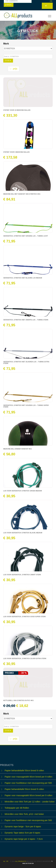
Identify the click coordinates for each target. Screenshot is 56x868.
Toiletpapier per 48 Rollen (17, 808)
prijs (14, 69)
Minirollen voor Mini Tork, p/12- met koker (24, 814)
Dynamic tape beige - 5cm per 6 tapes (23, 827)
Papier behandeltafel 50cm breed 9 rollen (24, 771)
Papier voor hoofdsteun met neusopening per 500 (28, 783)
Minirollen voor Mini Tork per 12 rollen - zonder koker (30, 802)
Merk (6, 44)
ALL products (21, 861)
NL (4, 861)
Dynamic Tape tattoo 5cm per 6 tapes (22, 833)
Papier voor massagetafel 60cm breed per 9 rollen (28, 777)
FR (51, 1)
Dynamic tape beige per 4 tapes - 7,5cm (24, 839)
